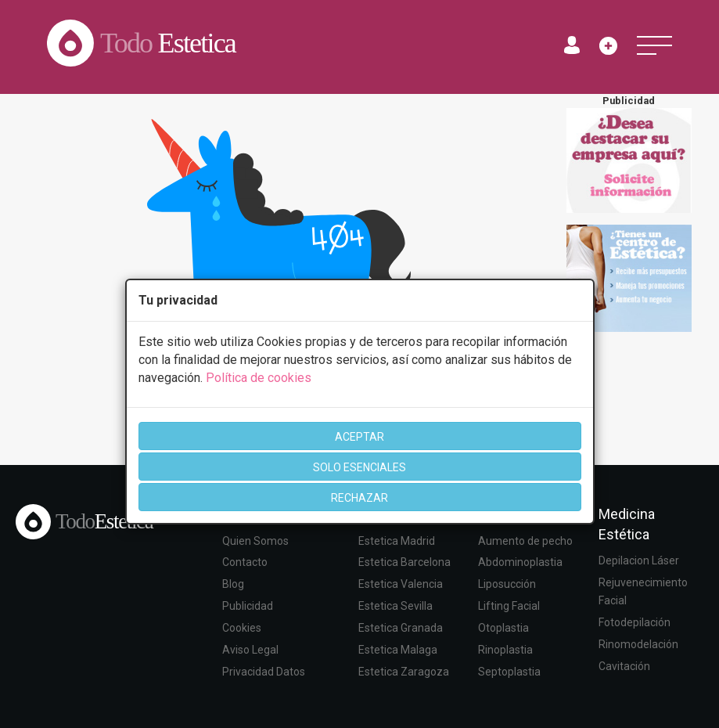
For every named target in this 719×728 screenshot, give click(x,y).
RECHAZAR (359, 498)
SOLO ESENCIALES (359, 467)
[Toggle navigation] (654, 45)
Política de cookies (259, 378)
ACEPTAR (359, 437)
